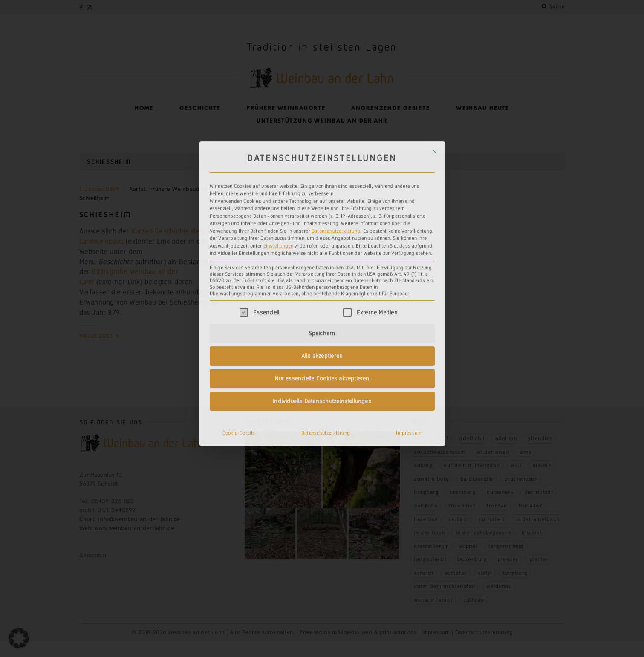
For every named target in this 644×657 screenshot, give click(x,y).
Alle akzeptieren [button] (322, 271)
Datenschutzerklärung (336, 146)
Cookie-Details (239, 348)
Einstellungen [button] (279, 161)
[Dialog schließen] (435, 66)
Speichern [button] (322, 248)
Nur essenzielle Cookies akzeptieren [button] (322, 293)
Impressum (409, 348)
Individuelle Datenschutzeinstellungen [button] (322, 316)
